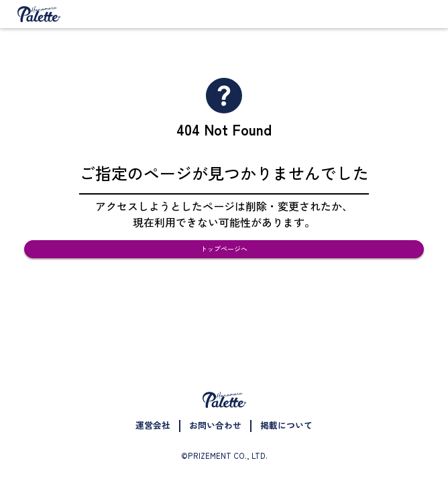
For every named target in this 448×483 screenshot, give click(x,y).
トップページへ (224, 262)
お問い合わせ (215, 425)
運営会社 (153, 425)
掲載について (286, 425)
